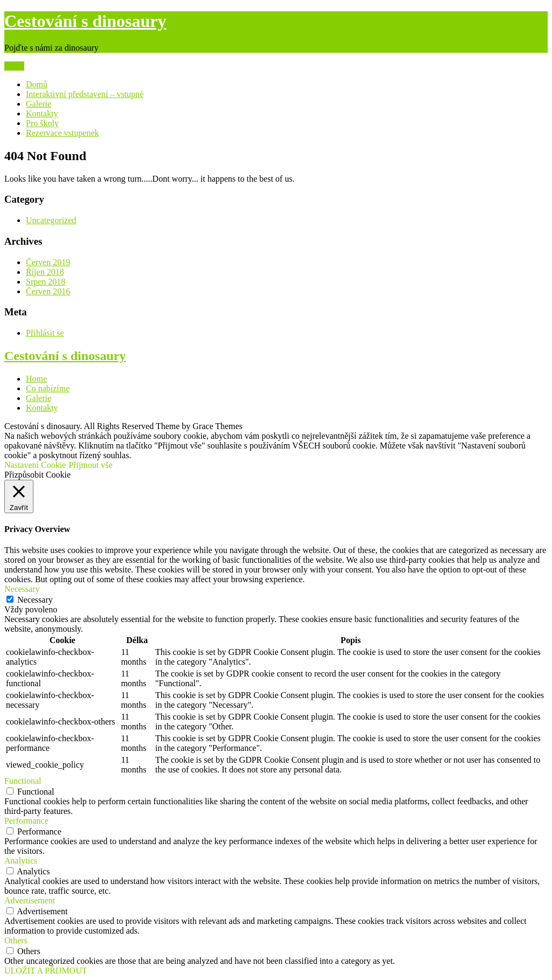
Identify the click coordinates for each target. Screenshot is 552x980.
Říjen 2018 (45, 272)
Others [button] (16, 940)
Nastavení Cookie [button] (35, 465)
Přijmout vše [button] (90, 465)
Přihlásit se (45, 333)
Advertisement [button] (30, 900)
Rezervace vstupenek (62, 133)
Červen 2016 (48, 291)
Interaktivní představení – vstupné (85, 94)
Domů (37, 84)
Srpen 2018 (46, 282)
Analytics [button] (21, 861)
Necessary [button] (22, 589)
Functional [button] (23, 781)
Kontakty (42, 113)
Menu (14, 66)
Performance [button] (26, 821)
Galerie (39, 104)
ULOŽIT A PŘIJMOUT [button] (46, 971)
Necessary (35, 600)
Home (36, 379)
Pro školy (42, 123)
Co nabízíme (48, 388)
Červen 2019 (48, 262)
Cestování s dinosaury (85, 21)
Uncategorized (51, 220)
